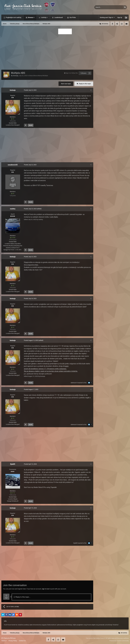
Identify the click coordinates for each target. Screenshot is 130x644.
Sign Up (120, 18)
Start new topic (66, 84)
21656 (13, 238)
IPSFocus (13, 638)
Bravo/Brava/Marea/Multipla (39, 76)
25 (13, 194)
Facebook (112, 24)
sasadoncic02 (13, 165)
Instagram (122, 24)
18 (13, 119)
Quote (31, 125)
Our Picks (72, 17)
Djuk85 (13, 464)
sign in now (46, 589)
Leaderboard (58, 17)
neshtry (13, 209)
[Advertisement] (65, 51)
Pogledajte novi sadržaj (13, 17)
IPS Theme (5, 638)
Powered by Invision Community (119, 641)
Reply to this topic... (22, 597)
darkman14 (74, 383)
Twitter (117, 24)
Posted (30, 90)
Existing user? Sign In (107, 17)
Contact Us (22, 641)
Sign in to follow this (72, 73)
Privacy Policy (13, 641)
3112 (13, 493)
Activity (44, 17)
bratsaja (16, 76)
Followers (84, 73)
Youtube (127, 24)
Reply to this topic (85, 84)
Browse (31, 17)
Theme (4, 641)
